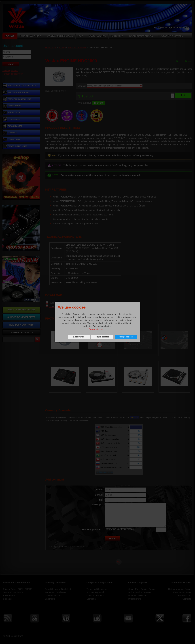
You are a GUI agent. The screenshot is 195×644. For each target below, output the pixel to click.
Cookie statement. (97, 329)
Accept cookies (126, 337)
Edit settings (79, 337)
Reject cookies (102, 337)
